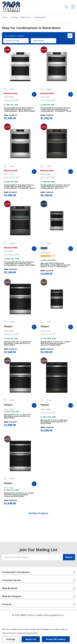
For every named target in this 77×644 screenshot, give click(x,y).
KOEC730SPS (45, 97)
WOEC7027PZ (9, 409)
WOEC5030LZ (9, 488)
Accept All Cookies (56, 639)
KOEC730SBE (45, 174)
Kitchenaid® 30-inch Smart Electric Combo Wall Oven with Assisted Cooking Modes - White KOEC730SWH (20, 110)
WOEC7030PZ (9, 331)
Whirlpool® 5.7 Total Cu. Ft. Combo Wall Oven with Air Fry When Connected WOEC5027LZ (55, 343)
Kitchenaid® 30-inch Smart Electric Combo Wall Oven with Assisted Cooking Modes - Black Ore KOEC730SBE (55, 187)
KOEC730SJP (9, 251)
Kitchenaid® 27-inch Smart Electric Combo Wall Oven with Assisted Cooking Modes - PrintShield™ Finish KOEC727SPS (19, 187)
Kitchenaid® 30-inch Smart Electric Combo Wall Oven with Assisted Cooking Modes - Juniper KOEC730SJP (19, 264)
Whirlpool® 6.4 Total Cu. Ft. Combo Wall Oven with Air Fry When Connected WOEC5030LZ (19, 495)
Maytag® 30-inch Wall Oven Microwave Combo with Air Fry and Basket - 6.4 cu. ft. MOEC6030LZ (55, 265)
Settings (11, 639)
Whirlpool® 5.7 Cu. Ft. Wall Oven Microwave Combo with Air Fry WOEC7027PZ (18, 416)
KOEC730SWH (9, 97)
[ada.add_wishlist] (34, 94)
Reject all (31, 639)
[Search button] (67, 7)
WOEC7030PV (46, 409)
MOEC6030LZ (46, 253)
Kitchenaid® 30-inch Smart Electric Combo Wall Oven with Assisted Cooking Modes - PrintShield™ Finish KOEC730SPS (56, 110)
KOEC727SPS (9, 174)
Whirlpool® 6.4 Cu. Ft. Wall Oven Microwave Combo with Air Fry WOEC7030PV (54, 422)
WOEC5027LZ (46, 331)
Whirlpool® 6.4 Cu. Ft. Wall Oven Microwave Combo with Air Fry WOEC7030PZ (18, 343)
